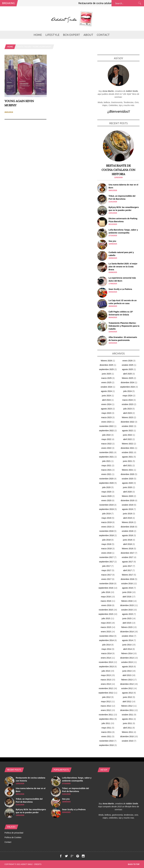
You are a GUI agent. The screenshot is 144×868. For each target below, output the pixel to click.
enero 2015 (106, 632)
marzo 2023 (106, 417)
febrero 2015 (127, 627)
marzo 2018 (106, 549)
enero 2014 (106, 658)
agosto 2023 (106, 409)
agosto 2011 (127, 719)
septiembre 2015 (106, 614)
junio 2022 (127, 435)
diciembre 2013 (127, 658)
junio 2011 (127, 723)
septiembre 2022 (106, 431)
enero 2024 (106, 404)
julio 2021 (106, 461)
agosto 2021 (127, 457)
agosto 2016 (127, 588)
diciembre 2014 (127, 632)
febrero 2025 (127, 378)
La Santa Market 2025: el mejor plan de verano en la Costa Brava (123, 267)
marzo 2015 (106, 627)
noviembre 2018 (106, 531)
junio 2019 (127, 514)
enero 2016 (106, 605)
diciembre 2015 (127, 605)
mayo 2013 (106, 675)
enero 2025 (106, 382)
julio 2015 (106, 618)
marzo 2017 (106, 575)
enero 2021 (106, 474)
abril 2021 (128, 466)
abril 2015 (127, 623)
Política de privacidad (14, 833)
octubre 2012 (127, 688)
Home (38, 35)
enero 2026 (127, 361)
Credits (38, 864)
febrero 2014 (127, 653)
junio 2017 (127, 566)
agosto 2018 (127, 535)
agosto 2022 (127, 431)
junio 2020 (127, 487)
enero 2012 (106, 710)
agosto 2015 (127, 614)
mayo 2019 (106, 518)
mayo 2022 (106, 439)
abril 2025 (128, 374)
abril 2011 (128, 728)
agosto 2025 (127, 369)
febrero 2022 (127, 444)
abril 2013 (127, 675)
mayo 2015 (106, 623)
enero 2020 (106, 500)
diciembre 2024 (128, 382)
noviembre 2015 (106, 610)
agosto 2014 (127, 640)
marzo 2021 (106, 470)
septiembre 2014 (106, 640)
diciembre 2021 (128, 448)
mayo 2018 (106, 544)
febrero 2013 (127, 680)
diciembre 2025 (106, 365)
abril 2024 (106, 400)
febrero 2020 (127, 496)
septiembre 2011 (106, 719)
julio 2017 (106, 566)
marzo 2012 (106, 706)
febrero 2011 (127, 732)
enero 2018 (106, 553)
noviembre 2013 (106, 662)
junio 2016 (127, 592)
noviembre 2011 (106, 715)
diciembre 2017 (128, 553)
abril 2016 (127, 597)
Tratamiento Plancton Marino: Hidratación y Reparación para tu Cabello (124, 326)
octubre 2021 (128, 452)
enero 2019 (106, 527)
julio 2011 (106, 723)
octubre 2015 (127, 610)
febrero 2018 (127, 549)
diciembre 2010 (127, 736)
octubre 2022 (128, 426)
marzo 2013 (106, 680)
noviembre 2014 (106, 636)
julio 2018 (106, 540)
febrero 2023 (127, 417)
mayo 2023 (106, 413)
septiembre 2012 (106, 693)
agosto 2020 (127, 483)
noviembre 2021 (106, 452)
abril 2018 (128, 544)
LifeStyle (52, 35)
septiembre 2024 (127, 387)
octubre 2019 (128, 505)
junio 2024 (106, 396)
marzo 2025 (106, 378)
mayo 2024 (127, 396)
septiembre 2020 (106, 483)
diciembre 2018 (128, 527)
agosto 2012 (127, 693)
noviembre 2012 (106, 688)
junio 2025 (106, 374)
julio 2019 (106, 514)
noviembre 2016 (106, 584)
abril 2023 (128, 413)
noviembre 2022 (106, 426)
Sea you (112, 241)
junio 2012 (127, 697)
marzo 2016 (106, 601)
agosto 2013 (127, 667)
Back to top (134, 864)
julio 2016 (106, 592)
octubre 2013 (127, 662)
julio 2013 (106, 671)
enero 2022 (106, 448)
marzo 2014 (106, 653)
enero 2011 (106, 736)
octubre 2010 (128, 741)
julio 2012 (106, 697)
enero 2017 (106, 579)
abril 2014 (128, 649)
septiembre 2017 (106, 562)
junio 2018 (127, 540)
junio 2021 (127, 461)
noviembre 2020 (106, 479)
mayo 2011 (106, 728)
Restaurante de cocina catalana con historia (107, 3)
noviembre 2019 (106, 505)
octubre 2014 (128, 636)
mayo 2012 (106, 702)
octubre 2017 (128, 557)
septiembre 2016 (106, 588)
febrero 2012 (127, 706)
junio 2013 (127, 671)
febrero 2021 (127, 470)
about (88, 35)
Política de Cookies (13, 837)
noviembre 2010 (106, 741)
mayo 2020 (106, 492)
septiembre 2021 (106, 457)
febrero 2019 (127, 522)
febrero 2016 (127, 601)
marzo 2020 (106, 496)
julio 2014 (106, 645)
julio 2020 (106, 487)
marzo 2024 (128, 400)
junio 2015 (127, 618)
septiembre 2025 (106, 369)
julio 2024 (128, 391)
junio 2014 (127, 645)
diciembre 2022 (128, 422)
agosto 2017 (127, 562)
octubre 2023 (128, 404)
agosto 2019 (127, 509)
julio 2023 (128, 409)
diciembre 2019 (128, 500)
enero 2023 (106, 422)
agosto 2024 (106, 391)
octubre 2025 (128, 365)
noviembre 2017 (106, 557)
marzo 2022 (106, 444)
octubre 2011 (128, 715)
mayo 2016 (106, 597)
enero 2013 (106, 684)
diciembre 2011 (127, 710)
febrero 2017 (127, 575)
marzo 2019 (106, 522)
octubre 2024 (106, 387)
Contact (103, 35)
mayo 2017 (106, 570)
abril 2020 (128, 492)
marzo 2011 (106, 732)
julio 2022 (106, 435)
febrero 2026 (106, 361)
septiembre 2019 (106, 509)
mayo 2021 (106, 466)
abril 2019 (128, 518)
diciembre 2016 (128, 579)
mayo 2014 (106, 649)
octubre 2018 (128, 531)
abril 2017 (128, 570)
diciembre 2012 (127, 684)
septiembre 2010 (106, 745)
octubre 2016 (127, 584)
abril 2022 (128, 439)
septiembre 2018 (106, 535)
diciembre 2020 (128, 474)
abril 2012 (127, 702)
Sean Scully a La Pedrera (120, 289)
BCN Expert (72, 35)
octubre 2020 (128, 479)
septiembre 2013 (106, 667)
